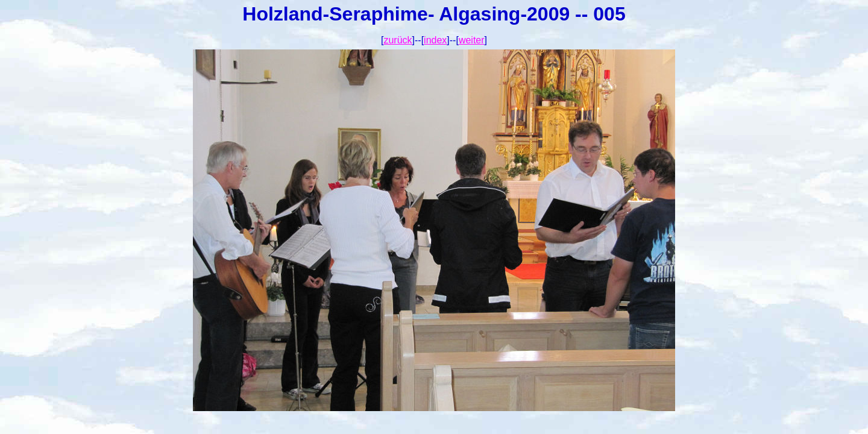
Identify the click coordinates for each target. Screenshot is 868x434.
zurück (398, 40)
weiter (472, 40)
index (435, 40)
